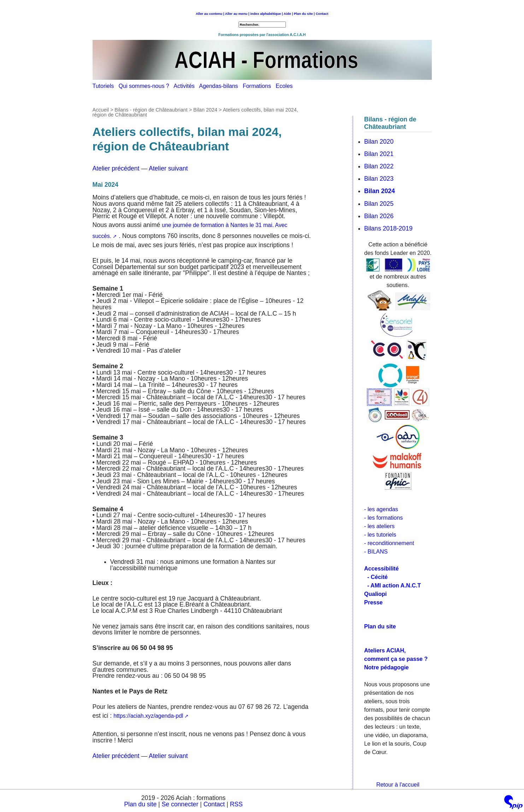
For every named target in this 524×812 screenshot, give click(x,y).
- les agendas (381, 509)
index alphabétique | (266, 14)
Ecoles (286, 86)
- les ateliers (379, 526)
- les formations (384, 518)
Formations (259, 86)
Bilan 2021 (379, 154)
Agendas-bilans (221, 86)
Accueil (101, 110)
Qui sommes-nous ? (146, 86)
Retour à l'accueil (398, 785)
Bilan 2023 (379, 179)
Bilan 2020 (379, 142)
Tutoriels (106, 86)
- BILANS (376, 552)
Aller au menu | (237, 14)
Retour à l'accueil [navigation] (262, 19)
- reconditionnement (389, 543)
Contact (322, 14)
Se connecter (180, 804)
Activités (186, 86)
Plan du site (140, 804)
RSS (236, 804)
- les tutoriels (380, 535)
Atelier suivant (168, 168)
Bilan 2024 (205, 110)
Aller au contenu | (210, 14)
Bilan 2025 (379, 204)
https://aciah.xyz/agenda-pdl (148, 716)
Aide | (288, 14)
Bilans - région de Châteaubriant (151, 110)
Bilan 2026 (379, 216)
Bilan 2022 (379, 166)
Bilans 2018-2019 (388, 228)
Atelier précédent (116, 168)
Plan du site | (305, 14)
